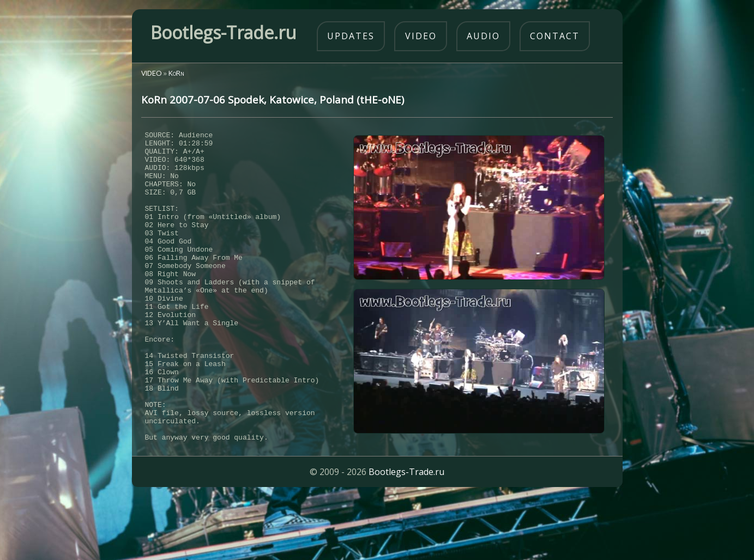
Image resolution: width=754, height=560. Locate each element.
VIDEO (152, 73)
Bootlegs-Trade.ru (406, 535)
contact (555, 36)
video (421, 36)
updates (351, 36)
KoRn (176, 73)
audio (483, 36)
